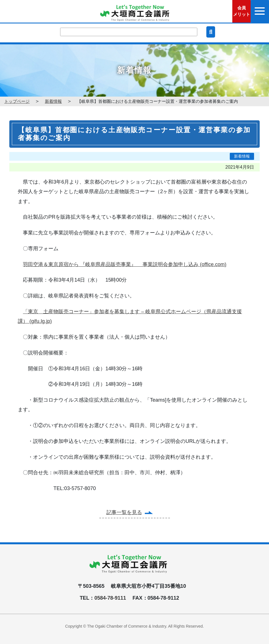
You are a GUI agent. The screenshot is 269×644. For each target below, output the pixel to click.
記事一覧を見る (124, 512)
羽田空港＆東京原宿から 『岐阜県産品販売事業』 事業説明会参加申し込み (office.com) (125, 264)
